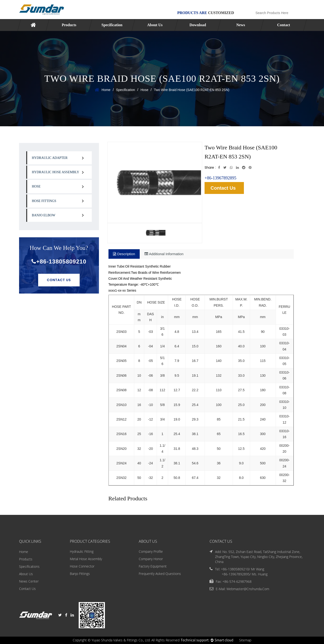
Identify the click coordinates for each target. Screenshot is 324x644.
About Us (155, 25)
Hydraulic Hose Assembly (56, 172)
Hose (144, 90)
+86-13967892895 (220, 178)
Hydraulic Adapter (50, 158)
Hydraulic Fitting (82, 552)
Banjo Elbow (44, 215)
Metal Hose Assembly (86, 559)
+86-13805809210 (59, 261)
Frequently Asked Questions (160, 574)
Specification (112, 25)
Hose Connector (82, 566)
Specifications (29, 566)
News (241, 25)
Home (106, 90)
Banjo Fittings (80, 574)
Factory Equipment (153, 566)
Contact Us (59, 280)
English (297, 3)
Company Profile (151, 552)
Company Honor (151, 559)
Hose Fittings (44, 201)
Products (69, 25)
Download (198, 25)
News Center (29, 581)
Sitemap (245, 640)
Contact (283, 25)
